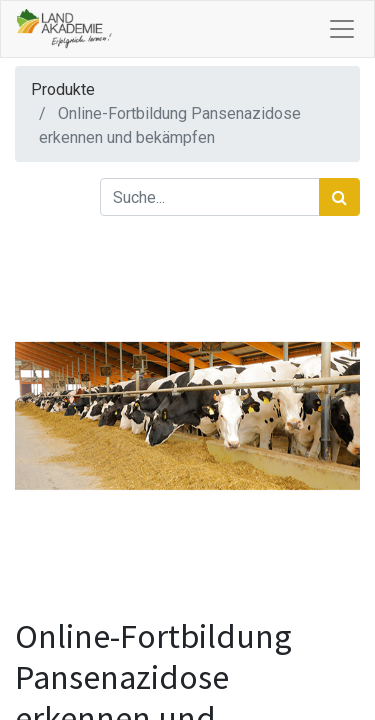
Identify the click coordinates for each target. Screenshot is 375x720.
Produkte (63, 89)
